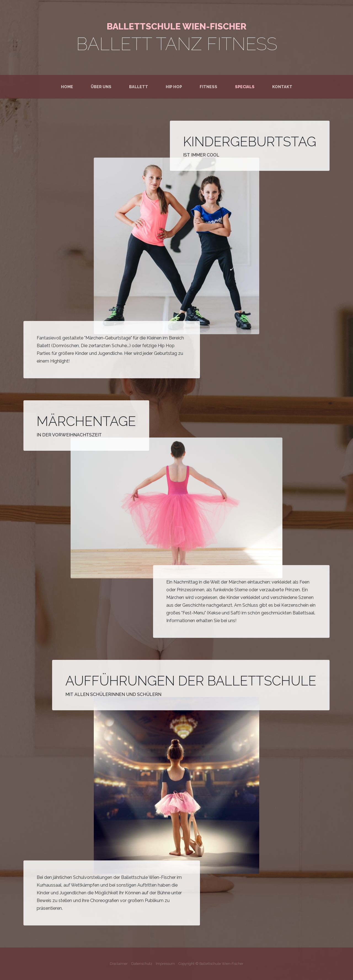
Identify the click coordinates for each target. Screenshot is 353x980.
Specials (245, 87)
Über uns (101, 87)
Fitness (208, 87)
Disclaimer (119, 964)
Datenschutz (142, 964)
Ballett (139, 87)
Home (68, 86)
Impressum (165, 964)
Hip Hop (174, 87)
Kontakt (282, 87)
